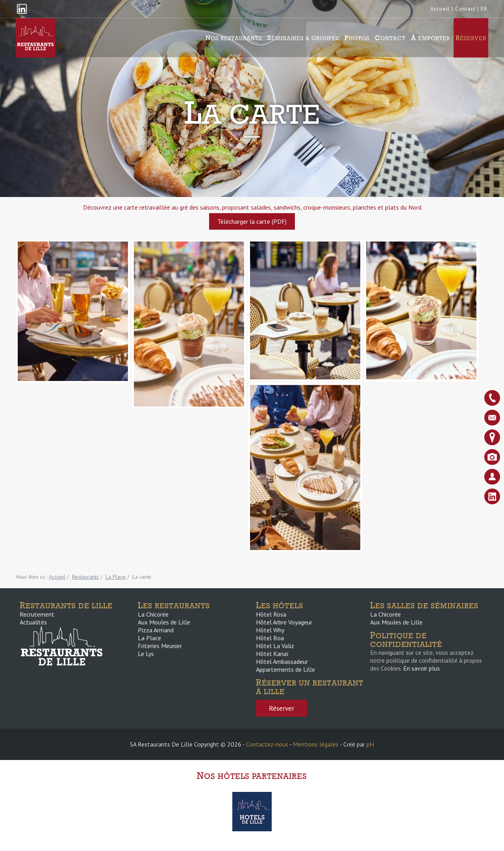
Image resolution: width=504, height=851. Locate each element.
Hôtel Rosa (271, 614)
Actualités (33, 622)
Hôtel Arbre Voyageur (284, 622)
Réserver (471, 38)
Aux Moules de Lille (164, 622)
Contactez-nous (267, 744)
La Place (149, 638)
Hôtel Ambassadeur (282, 661)
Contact (465, 9)
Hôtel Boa (270, 638)
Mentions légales (316, 744)
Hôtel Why (270, 630)
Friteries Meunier (160, 646)
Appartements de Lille (285, 669)
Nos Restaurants (234, 38)
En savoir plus (422, 668)
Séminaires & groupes (303, 38)
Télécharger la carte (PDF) (252, 221)
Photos (357, 38)
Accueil (440, 9)
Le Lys (146, 654)
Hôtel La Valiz (275, 646)
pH (370, 744)
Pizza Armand (156, 630)
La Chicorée (153, 614)
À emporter (431, 38)
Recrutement (37, 614)
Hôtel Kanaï (272, 654)
